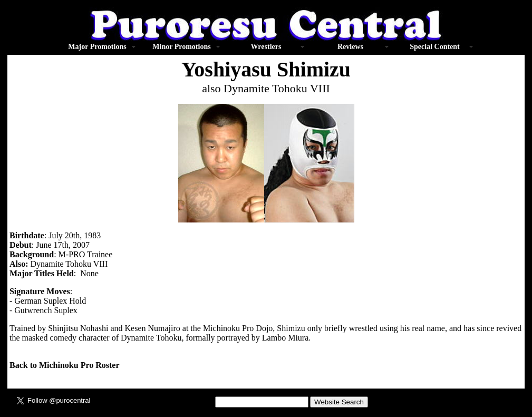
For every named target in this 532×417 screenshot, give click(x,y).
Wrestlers (266, 47)
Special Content (435, 47)
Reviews (350, 47)
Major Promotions (97, 47)
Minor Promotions (181, 47)
